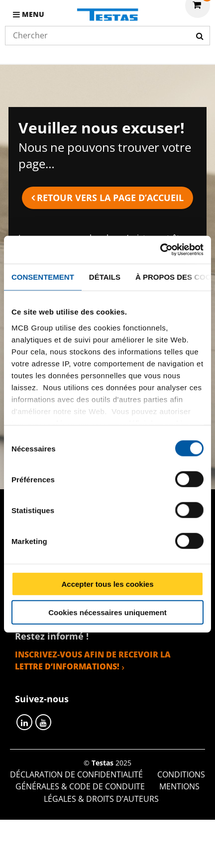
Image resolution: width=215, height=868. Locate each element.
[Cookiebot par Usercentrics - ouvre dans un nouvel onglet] (160, 250)
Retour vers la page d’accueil (110, 198)
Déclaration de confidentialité (76, 774)
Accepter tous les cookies (107, 584)
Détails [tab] (105, 276)
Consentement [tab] (43, 276)
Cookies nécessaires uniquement (107, 612)
